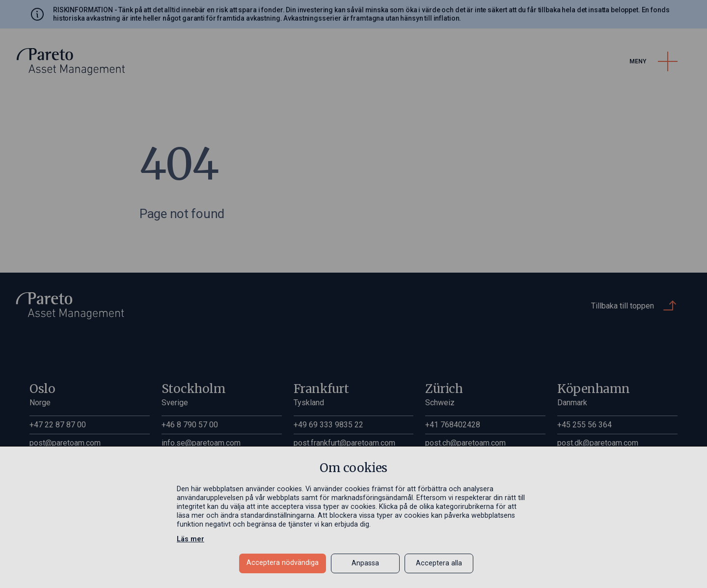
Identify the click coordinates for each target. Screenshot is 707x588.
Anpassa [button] (365, 563)
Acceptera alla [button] (439, 563)
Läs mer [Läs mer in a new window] (190, 539)
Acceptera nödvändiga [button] (283, 563)
